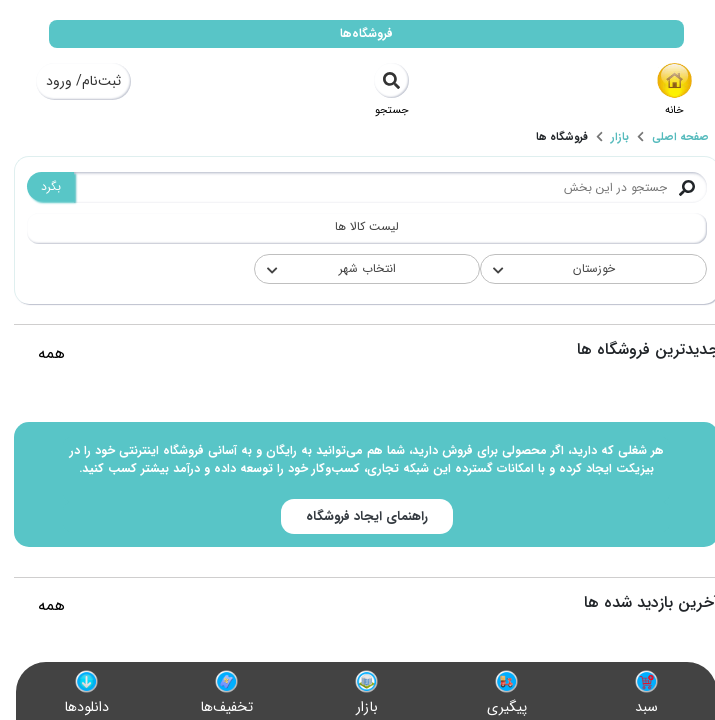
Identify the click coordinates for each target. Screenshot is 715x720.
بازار (611, 137)
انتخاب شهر (358, 268)
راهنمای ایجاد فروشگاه (358, 516)
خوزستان (585, 268)
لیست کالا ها (358, 226)
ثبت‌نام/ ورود (74, 81)
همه (42, 353)
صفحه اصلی (671, 137)
